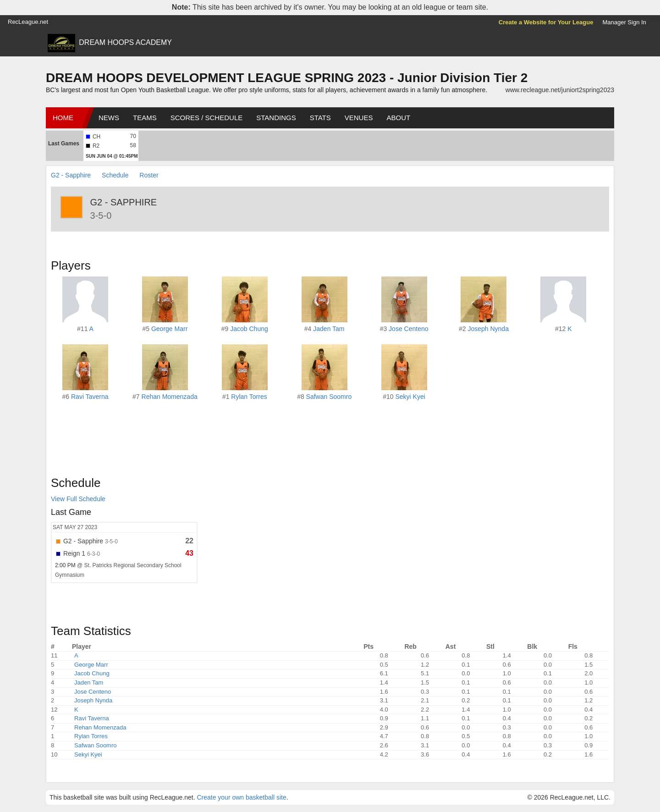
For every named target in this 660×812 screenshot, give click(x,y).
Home (63, 118)
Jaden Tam (329, 329)
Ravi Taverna (90, 397)
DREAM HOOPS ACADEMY (125, 42)
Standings (276, 118)
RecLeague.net (28, 22)
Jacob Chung (249, 329)
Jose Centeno (408, 329)
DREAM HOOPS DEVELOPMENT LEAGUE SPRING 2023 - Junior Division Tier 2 (287, 78)
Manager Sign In (624, 22)
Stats (320, 118)
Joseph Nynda (488, 329)
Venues (359, 118)
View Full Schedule (78, 499)
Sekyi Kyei (410, 397)
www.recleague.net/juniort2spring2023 (560, 90)
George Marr (169, 329)
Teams (145, 118)
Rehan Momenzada (170, 397)
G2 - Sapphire (71, 175)
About (398, 118)
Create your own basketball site (241, 797)
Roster (149, 175)
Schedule (115, 175)
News (109, 118)
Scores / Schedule (207, 118)
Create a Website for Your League (546, 22)
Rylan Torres (249, 397)
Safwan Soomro (329, 397)
